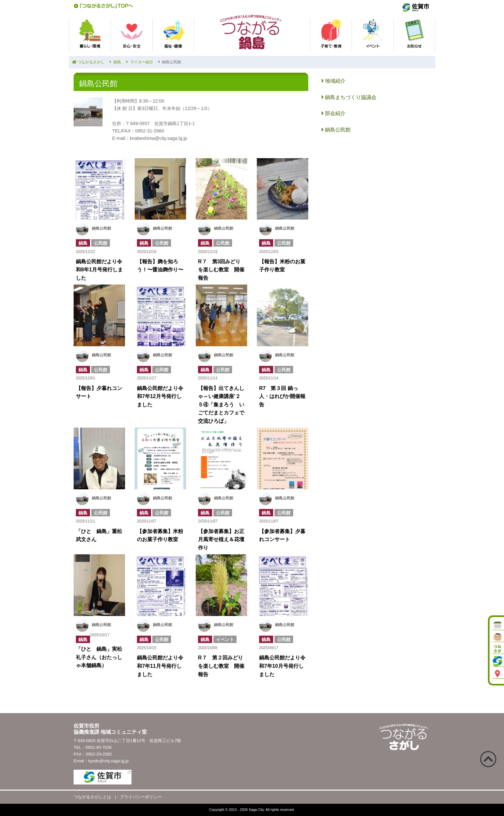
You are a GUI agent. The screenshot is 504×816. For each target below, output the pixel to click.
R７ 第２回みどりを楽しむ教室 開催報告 (221, 666)
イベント (225, 639)
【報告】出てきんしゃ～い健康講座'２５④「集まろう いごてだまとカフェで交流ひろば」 (221, 405)
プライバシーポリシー (141, 797)
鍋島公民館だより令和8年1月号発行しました (99, 270)
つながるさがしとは (92, 797)
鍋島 (115, 62)
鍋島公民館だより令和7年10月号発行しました (282, 666)
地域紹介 (333, 81)
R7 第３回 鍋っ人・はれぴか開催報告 (282, 396)
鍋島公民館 (102, 228)
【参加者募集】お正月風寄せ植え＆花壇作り (221, 539)
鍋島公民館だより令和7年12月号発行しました (160, 396)
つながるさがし (88, 62)
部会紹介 (333, 113)
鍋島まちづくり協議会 (349, 97)
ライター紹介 (140, 62)
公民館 (101, 243)
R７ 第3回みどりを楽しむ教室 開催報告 (221, 270)
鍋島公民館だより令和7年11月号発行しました (160, 666)
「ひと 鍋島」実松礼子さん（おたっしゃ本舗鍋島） (99, 657)
